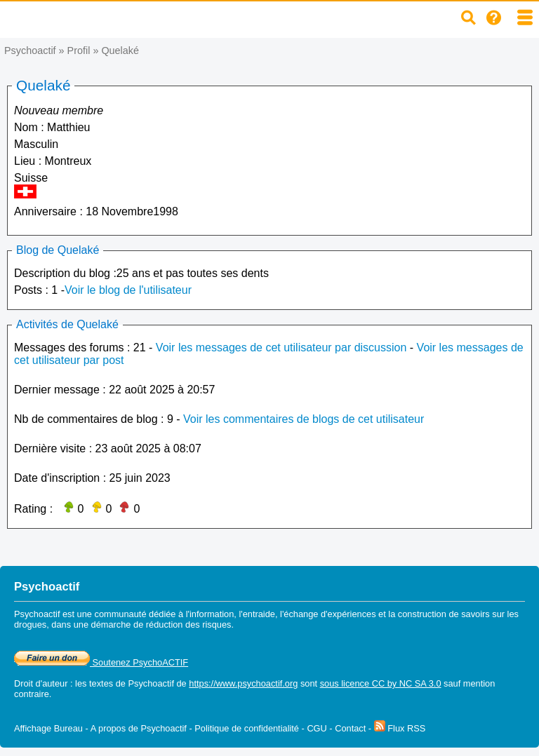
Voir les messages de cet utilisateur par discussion (281, 347)
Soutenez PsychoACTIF (101, 662)
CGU (317, 728)
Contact (350, 728)
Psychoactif (30, 50)
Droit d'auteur (41, 683)
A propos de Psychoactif (139, 728)
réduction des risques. (190, 625)
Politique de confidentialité (247, 728)
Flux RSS (400, 728)
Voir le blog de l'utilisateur (128, 290)
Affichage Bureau (48, 728)
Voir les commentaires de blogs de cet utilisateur (304, 419)
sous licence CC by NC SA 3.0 (381, 683)
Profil (79, 50)
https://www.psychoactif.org (243, 683)
